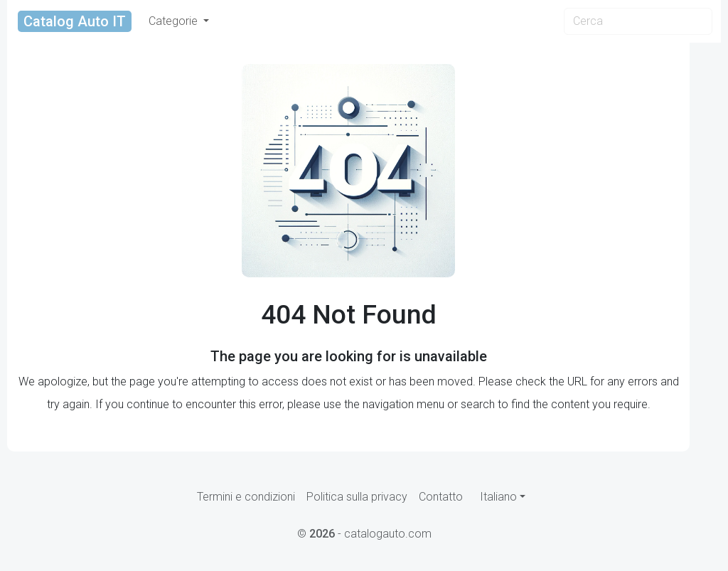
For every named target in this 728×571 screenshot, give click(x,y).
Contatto (441, 497)
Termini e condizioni (246, 497)
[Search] (638, 21)
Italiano (498, 497)
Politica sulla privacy (357, 497)
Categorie (175, 21)
